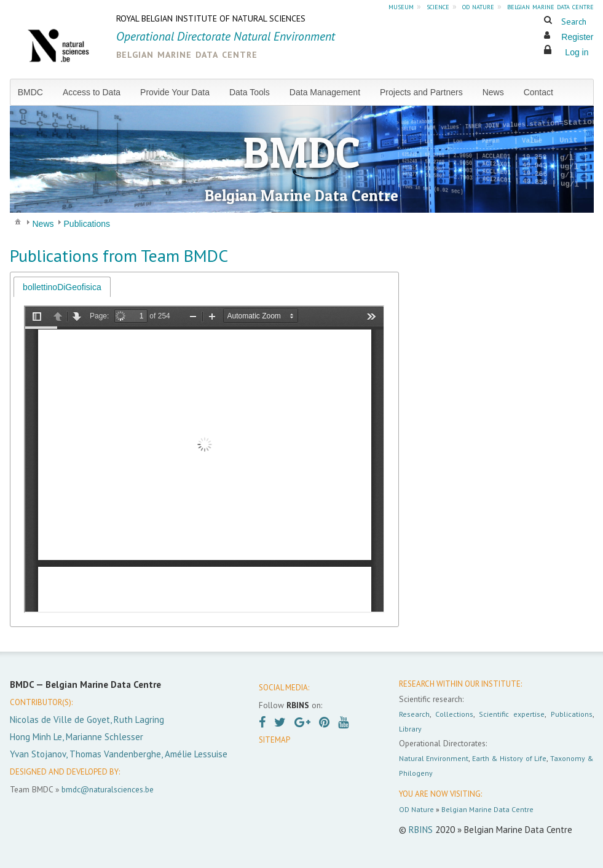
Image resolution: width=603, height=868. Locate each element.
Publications (572, 714)
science (438, 6)
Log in (577, 52)
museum (401, 6)
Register (577, 37)
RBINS (421, 830)
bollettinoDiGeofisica (62, 287)
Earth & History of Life (509, 758)
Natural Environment (434, 758)
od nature (478, 6)
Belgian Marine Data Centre (487, 809)
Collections (454, 714)
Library (410, 729)
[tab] (62, 287)
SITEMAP (274, 740)
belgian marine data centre (550, 6)
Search (574, 22)
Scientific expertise (512, 714)
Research (414, 714)
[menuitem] (35, 92)
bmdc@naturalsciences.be (108, 789)
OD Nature (416, 809)
